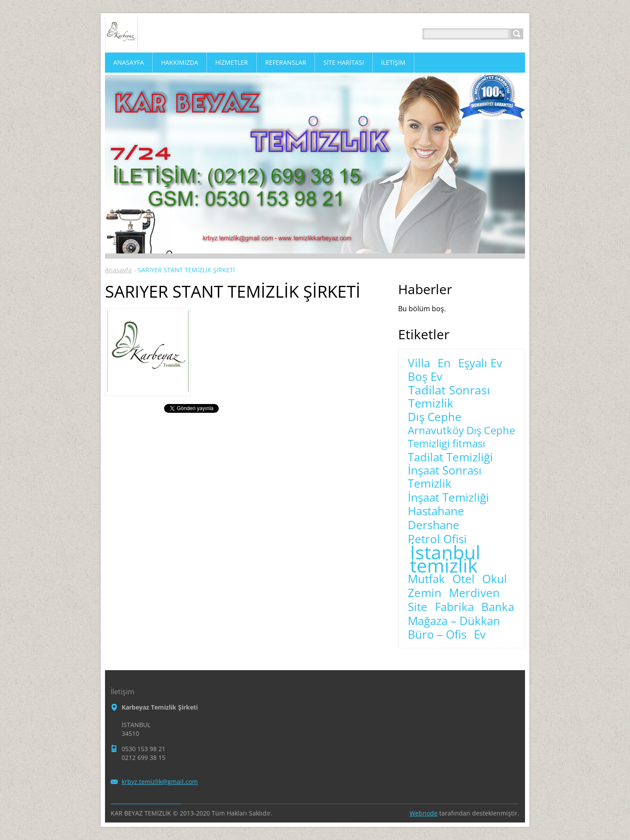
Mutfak (426, 579)
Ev (480, 635)
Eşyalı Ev (480, 363)
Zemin (425, 593)
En (444, 363)
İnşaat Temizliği (448, 498)
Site (418, 607)
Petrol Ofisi (437, 539)
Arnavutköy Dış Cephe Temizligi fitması (461, 437)
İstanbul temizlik (445, 559)
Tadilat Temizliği (450, 457)
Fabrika (454, 607)
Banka (498, 607)
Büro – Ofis (437, 635)
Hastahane (436, 511)
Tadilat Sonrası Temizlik (449, 397)
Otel (464, 579)
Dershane (434, 525)
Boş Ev (425, 377)
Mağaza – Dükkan (454, 621)
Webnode (423, 813)
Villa (419, 363)
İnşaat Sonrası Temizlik (445, 477)
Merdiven (474, 593)
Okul (495, 579)
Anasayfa (118, 270)
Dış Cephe (435, 417)
